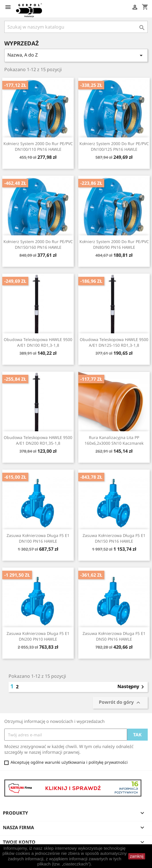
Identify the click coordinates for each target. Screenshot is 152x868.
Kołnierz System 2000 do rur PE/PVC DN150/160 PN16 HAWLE (38, 244)
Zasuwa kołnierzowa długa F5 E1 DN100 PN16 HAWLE (38, 538)
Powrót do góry (120, 702)
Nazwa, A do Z (76, 55)
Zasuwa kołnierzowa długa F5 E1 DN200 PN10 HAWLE (38, 636)
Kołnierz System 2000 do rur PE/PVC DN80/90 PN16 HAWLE (114, 244)
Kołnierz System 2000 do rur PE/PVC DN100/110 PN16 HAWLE (38, 146)
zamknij (137, 856)
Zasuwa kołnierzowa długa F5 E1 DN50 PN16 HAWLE (114, 636)
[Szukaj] (76, 27)
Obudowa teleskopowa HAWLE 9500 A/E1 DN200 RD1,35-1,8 (38, 440)
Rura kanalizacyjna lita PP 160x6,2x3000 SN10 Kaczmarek (114, 440)
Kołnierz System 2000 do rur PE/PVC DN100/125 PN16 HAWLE (114, 146)
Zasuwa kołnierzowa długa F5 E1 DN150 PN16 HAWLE (114, 538)
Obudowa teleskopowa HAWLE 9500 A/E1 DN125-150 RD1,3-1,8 (114, 342)
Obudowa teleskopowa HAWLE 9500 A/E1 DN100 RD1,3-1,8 (38, 342)
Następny (132, 687)
